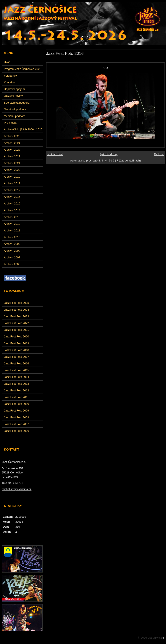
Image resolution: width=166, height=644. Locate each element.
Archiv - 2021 (12, 163)
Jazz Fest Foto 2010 (16, 404)
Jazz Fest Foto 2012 (16, 390)
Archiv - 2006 (12, 264)
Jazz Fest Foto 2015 (16, 370)
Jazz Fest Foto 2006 (16, 431)
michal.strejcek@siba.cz (17, 489)
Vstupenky (10, 76)
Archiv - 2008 (12, 251)
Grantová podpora (15, 109)
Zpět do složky (109, 154)
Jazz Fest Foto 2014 (16, 377)
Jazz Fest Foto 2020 (16, 336)
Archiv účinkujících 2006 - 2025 (23, 129)
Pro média (10, 123)
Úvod (7, 62)
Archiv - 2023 (12, 150)
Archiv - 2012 (12, 224)
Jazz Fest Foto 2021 (16, 330)
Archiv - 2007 (12, 257)
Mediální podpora (15, 116)
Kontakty (9, 82)
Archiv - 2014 (12, 210)
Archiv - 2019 (12, 177)
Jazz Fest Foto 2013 (16, 384)
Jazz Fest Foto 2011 (16, 397)
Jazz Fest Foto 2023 (16, 316)
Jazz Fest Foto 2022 (16, 323)
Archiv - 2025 (12, 136)
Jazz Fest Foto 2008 (16, 417)
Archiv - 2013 (12, 217)
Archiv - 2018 (12, 183)
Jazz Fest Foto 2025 (16, 303)
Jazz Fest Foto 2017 (16, 357)
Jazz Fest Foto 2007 (16, 424)
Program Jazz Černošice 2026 (22, 69)
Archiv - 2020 (12, 170)
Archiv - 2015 (12, 203)
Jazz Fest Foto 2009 (16, 411)
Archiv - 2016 (12, 197)
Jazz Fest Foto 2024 (16, 310)
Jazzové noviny (13, 96)
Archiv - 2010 (12, 237)
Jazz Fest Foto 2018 (16, 350)
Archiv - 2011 (12, 230)
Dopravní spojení (14, 89)
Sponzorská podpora (17, 103)
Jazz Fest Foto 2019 (16, 343)
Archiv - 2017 (12, 190)
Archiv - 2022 (12, 156)
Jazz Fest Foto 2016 (16, 363)
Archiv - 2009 (12, 244)
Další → (159, 154)
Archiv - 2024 (12, 143)
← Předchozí (55, 154)
